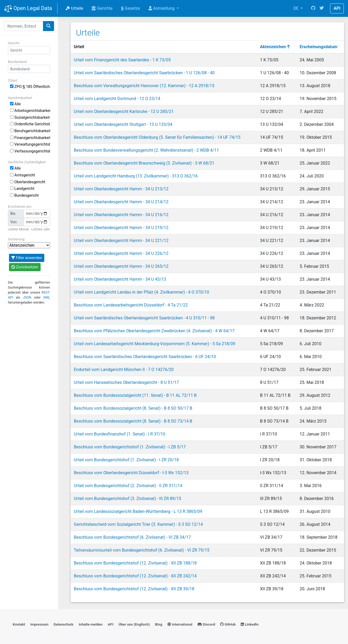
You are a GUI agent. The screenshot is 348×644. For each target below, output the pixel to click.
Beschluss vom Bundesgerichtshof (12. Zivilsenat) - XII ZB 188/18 (135, 563)
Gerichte (102, 8)
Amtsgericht (23, 175)
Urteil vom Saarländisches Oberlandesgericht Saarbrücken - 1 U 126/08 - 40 (144, 73)
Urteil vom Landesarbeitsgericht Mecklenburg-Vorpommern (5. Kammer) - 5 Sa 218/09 (154, 344)
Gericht (14, 43)
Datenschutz (64, 624)
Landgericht (22, 189)
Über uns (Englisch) (134, 624)
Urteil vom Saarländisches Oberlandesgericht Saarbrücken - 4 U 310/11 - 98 (144, 318)
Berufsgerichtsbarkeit (30, 131)
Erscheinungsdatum (318, 47)
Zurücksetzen (25, 267)
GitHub (228, 624)
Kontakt (19, 624)
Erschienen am (20, 206)
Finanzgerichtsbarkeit (30, 138)
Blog (159, 624)
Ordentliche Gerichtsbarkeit (30, 124)
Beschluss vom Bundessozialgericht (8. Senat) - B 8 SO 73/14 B (133, 421)
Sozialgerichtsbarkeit (30, 118)
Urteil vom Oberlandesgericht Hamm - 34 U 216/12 (121, 215)
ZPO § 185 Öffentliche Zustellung (30, 87)
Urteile (74, 8)
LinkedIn (250, 624)
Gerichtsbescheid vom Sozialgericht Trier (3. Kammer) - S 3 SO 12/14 (138, 524)
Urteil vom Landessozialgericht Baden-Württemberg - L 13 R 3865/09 (138, 511)
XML (47, 297)
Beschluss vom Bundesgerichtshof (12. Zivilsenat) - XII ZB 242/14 (135, 576)
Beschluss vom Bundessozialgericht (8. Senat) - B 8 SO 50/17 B (133, 408)
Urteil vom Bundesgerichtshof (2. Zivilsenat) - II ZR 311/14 (128, 486)
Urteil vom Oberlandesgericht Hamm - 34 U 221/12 (121, 241)
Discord (206, 624)
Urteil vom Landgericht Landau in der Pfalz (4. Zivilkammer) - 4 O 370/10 (141, 292)
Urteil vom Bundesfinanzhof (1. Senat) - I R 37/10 (120, 434)
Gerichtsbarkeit (20, 98)
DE (297, 8)
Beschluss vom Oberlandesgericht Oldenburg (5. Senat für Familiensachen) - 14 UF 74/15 (157, 137)
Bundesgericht (24, 195)
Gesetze (130, 8)
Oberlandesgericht (28, 182)
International (180, 624)
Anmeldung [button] (162, 8)
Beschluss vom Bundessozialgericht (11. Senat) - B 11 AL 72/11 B (135, 395)
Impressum (39, 624)
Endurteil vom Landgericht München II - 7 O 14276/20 (124, 370)
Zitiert (13, 80)
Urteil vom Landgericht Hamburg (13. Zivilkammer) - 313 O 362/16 (136, 176)
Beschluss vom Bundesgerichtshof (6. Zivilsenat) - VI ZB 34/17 (132, 537)
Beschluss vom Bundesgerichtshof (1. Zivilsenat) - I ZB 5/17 (130, 447)
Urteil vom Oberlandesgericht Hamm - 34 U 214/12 (121, 202)
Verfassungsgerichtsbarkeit (30, 151)
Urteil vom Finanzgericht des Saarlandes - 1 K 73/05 (122, 60)
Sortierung (16, 239)
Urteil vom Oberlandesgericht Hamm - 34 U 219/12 (121, 228)
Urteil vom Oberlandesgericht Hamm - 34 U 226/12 (121, 253)
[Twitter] (322, 8)
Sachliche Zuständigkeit (27, 162)
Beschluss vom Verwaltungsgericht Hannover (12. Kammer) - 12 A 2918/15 (144, 86)
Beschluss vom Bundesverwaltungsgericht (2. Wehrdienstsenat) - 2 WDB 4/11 (146, 150)
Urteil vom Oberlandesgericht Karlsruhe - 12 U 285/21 (124, 112)
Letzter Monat (18, 229)
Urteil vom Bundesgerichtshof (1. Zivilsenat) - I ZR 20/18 (126, 460)
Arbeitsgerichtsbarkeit (30, 111)
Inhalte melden (91, 624)
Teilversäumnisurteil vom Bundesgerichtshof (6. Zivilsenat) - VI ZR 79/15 (142, 550)
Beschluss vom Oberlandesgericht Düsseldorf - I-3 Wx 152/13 (131, 473)
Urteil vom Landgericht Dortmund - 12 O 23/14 (117, 99)
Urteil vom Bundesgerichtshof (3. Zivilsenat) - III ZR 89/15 (127, 499)
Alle (15, 104)
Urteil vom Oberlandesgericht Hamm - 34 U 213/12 (121, 189)
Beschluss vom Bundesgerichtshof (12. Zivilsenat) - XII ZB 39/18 (134, 589)
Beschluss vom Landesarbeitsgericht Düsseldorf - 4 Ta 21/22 (131, 305)
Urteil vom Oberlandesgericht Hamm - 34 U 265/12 (121, 266)
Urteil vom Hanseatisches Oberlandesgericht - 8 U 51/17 (126, 382)
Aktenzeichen (275, 47)
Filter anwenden (27, 258)
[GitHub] (313, 8)
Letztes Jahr (41, 229)
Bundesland (17, 62)
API (337, 8)
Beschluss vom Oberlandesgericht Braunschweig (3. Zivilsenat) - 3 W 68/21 (144, 163)
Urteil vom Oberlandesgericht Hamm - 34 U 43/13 (120, 279)
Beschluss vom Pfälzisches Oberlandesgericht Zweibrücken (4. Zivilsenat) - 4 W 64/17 (154, 331)
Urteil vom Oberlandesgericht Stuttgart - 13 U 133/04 (123, 124)
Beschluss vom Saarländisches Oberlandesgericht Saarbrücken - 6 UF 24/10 (145, 357)
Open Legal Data (28, 9)
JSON (27, 297)
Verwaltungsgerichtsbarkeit (30, 144)
